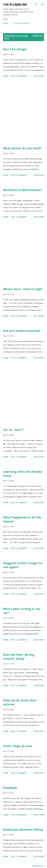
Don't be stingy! (15, 49)
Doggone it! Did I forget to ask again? (23, 565)
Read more (39, 76)
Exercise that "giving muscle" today (19, 656)
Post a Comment (19, 76)
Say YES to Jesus (22, 23)
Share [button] (6, 76)
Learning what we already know (23, 474)
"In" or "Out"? (13, 430)
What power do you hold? (22, 148)
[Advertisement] (23, 112)
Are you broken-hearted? (22, 331)
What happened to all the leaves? (22, 519)
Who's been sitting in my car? (22, 611)
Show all (38, 36)
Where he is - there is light (23, 289)
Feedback (10, 788)
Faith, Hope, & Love (17, 746)
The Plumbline (15, 4)
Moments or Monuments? (22, 190)
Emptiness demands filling (23, 829)
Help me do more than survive (20, 702)
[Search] (36, 4)
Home (6, 23)
